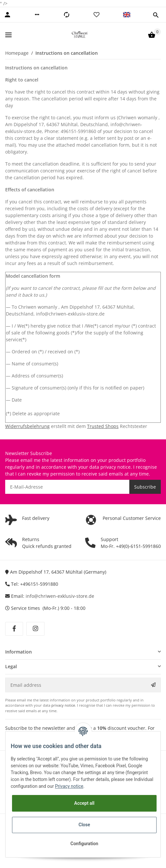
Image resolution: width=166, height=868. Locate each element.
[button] (37, 15)
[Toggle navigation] (8, 35)
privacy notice (115, 467)
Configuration (84, 844)
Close (84, 825)
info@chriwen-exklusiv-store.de (60, 596)
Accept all (84, 803)
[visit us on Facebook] (14, 629)
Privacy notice (69, 786)
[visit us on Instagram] (35, 629)
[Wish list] (96, 15)
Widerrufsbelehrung (27, 426)
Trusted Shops (103, 426)
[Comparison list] (67, 15)
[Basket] (152, 35)
